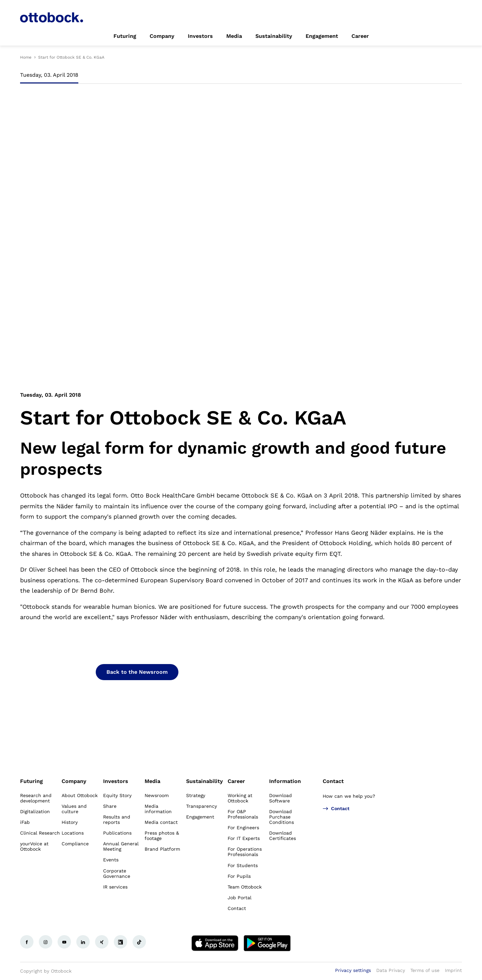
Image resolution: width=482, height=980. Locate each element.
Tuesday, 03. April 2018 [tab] (49, 75)
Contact (333, 781)
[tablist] (241, 77)
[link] (125, 36)
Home (26, 57)
